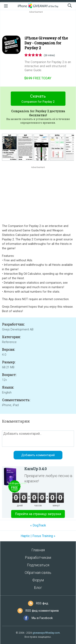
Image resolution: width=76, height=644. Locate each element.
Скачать (38, 99)
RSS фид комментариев (42, 611)
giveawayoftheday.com (46, 633)
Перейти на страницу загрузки (38, 514)
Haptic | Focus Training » (38, 536)
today (38, 78)
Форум (38, 580)
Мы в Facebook (42, 618)
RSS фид (42, 603)
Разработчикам (38, 557)
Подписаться (38, 565)
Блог (38, 588)
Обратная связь (38, 573)
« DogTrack (38, 525)
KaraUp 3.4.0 (35, 469)
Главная (38, 550)
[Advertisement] (38, 24)
